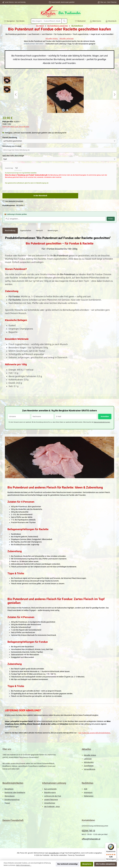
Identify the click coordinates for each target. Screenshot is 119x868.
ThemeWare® (80, 855)
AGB (86, 789)
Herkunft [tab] (39, 231)
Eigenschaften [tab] (26, 231)
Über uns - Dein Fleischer (108, 2)
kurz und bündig (50, 789)
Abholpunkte (89, 762)
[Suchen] (64, 21)
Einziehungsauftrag (12, 800)
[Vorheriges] (16, 95)
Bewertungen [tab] (53, 231)
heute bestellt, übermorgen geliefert (63, 2)
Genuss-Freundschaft (13, 820)
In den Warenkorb (40, 196)
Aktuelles (86, 749)
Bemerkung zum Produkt (12, 146)
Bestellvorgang (50, 793)
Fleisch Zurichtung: (10, 137)
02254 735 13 (88, 831)
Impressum (88, 793)
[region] (59, 95)
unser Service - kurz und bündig (15, 2)
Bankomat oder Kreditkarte (15, 793)
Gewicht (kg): (9, 168)
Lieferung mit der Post (53, 796)
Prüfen (111, 219)
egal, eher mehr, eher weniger (13, 156)
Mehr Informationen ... (24, 865)
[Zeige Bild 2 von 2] (67, 110)
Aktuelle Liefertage (66, 39)
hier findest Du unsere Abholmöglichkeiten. (95, 733)
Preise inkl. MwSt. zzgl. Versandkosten (16, 127)
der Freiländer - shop (52, 807)
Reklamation (89, 796)
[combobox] (46, 21)
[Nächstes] (115, 95)
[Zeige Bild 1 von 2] (63, 110)
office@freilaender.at (91, 839)
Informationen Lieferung (54, 783)
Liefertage (88, 759)
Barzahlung (9, 789)
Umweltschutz (50, 803)
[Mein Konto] (95, 21)
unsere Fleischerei (51, 800)
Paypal (7, 803)
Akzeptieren (87, 864)
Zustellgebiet (89, 766)
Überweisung (9, 796)
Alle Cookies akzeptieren (106, 864)
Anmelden (105, 416)
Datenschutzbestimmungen (102, 422)
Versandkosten (90, 769)
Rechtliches (88, 783)
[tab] (10, 231)
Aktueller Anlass (52, 39)
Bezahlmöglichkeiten (13, 783)
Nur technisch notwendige (68, 864)
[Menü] (14, 21)
